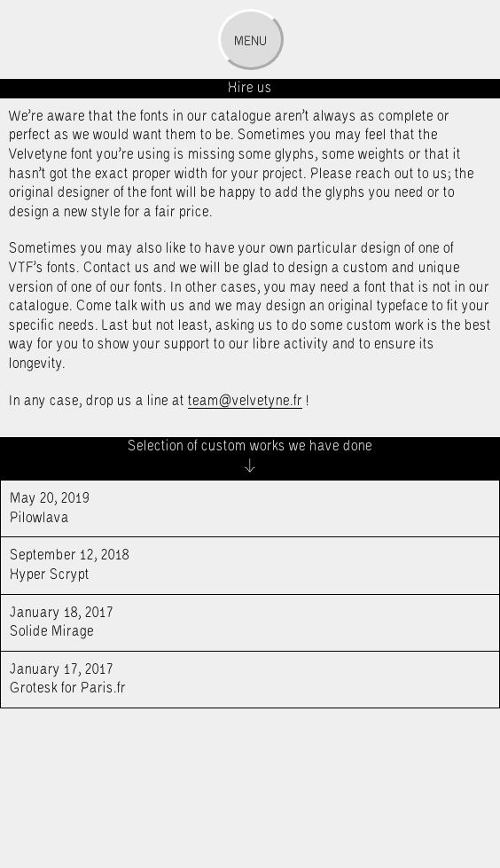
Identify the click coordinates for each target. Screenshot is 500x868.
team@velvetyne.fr (245, 401)
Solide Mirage (226, 622)
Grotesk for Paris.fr (226, 678)
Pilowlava (226, 507)
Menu (250, 42)
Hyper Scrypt (226, 564)
